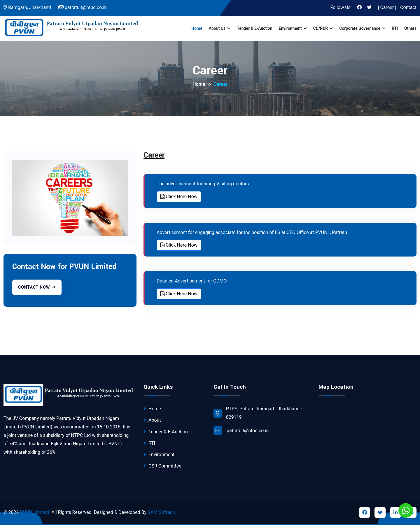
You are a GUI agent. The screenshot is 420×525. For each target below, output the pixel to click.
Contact (408, 7)
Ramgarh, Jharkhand (27, 7)
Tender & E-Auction (254, 28)
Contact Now (37, 287)
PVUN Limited (34, 512)
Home (197, 28)
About (152, 420)
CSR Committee (162, 466)
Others (410, 28)
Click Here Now (179, 197)
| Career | (387, 7)
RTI (395, 28)
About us (217, 28)
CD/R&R (321, 28)
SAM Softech (161, 512)
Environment (290, 28)
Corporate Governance (360, 28)
